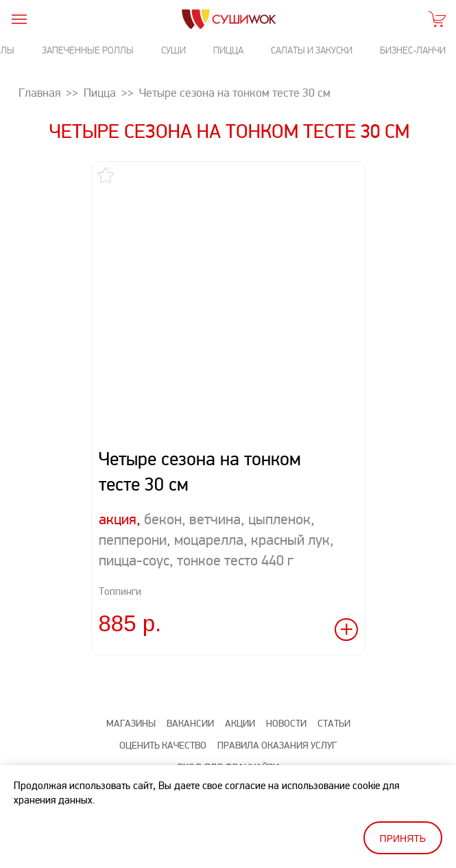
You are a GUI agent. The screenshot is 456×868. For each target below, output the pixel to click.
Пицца (228, 50)
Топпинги (120, 592)
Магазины (131, 724)
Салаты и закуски (312, 50)
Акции (240, 724)
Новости (286, 724)
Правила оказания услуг (277, 746)
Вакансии (190, 724)
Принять (403, 838)
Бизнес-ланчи (413, 50)
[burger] (19, 19)
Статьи (334, 724)
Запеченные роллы (88, 50)
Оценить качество (163, 746)
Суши (173, 50)
